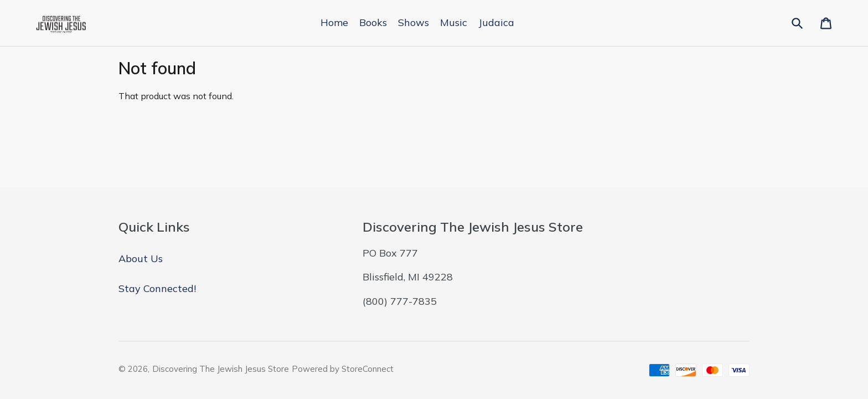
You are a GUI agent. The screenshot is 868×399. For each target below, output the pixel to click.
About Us (141, 259)
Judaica (496, 22)
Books (373, 22)
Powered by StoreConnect (343, 369)
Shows (414, 22)
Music (454, 22)
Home (334, 22)
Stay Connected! (157, 288)
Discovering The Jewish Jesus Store (221, 369)
